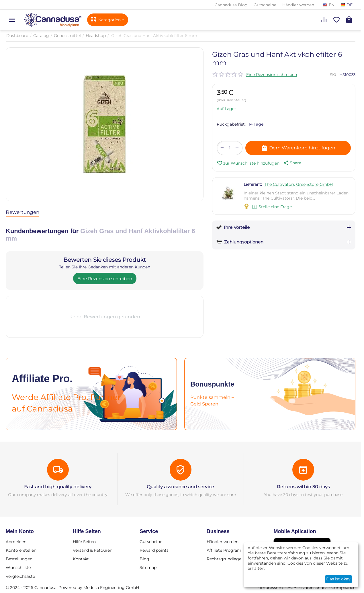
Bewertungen (22, 212)
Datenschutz (314, 588)
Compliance (343, 588)
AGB (292, 588)
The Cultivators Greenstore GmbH (299, 184)
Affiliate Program (224, 550)
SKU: (334, 75)
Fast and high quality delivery (58, 487)
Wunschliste (18, 567)
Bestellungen (19, 559)
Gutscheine (265, 5)
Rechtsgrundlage (224, 559)
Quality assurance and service (180, 487)
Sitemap (148, 567)
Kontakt (81, 559)
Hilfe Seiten (84, 542)
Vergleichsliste (20, 576)
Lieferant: (253, 184)
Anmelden (16, 542)
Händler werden (298, 5)
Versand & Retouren (93, 550)
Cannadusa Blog (231, 5)
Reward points (154, 550)
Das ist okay (338, 579)
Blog (144, 559)
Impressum (271, 588)
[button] (292, 163)
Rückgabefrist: (231, 124)
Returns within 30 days (303, 487)
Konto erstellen (21, 550)
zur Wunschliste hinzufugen (248, 163)
